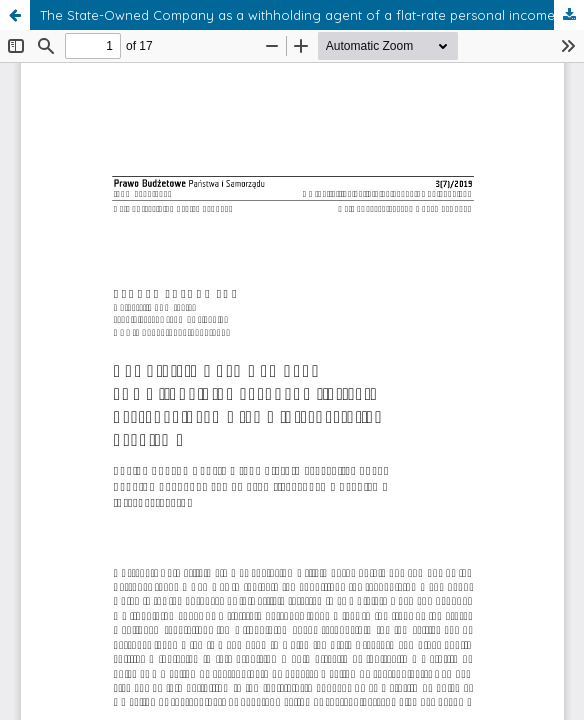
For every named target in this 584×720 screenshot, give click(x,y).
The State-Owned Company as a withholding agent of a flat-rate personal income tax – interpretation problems (312, 15)
